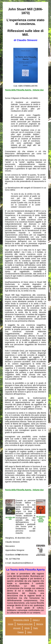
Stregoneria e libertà (21, 620)
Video (30, 632)
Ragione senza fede (25, 624)
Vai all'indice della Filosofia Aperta (41, 519)
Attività (27, 628)
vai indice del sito (10, 518)
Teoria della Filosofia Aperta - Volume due (24, 90)
